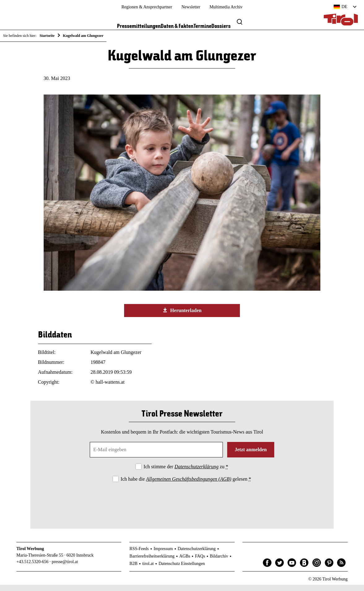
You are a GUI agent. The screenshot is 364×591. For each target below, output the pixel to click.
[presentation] (182, 506)
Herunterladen (182, 316)
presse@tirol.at (65, 568)
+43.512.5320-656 (32, 568)
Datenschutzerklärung (197, 473)
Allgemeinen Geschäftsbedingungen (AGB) (189, 485)
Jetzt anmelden (251, 456)
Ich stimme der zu (186, 473)
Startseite (47, 36)
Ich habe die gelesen (186, 485)
